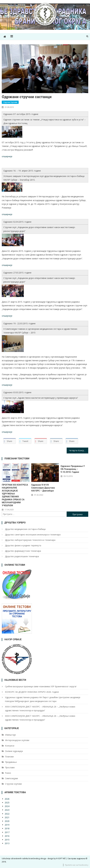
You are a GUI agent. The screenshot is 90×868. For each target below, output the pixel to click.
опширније (7, 156)
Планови (9, 757)
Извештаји (10, 735)
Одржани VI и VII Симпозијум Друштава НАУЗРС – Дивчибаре (43, 488)
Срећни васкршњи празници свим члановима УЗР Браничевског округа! (41, 686)
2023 (7, 810)
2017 (7, 832)
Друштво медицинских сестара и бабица (25, 529)
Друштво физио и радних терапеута (23, 545)
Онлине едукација (14, 751)
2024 (7, 806)
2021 (7, 817)
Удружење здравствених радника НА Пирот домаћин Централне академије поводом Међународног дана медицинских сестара (43, 699)
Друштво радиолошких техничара (22, 556)
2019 (7, 825)
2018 (7, 828)
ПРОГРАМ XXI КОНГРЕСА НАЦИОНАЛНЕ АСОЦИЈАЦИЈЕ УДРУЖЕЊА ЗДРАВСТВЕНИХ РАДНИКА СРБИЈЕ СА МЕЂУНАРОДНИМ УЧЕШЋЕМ (15, 495)
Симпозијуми (11, 778)
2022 (7, 814)
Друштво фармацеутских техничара (23, 551)
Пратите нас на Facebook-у (77, 865)
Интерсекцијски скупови (17, 740)
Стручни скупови (10, 102)
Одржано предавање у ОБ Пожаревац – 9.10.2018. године (73, 469)
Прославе (10, 767)
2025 (7, 803)
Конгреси (10, 746)
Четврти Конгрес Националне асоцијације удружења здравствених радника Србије (79, 450)
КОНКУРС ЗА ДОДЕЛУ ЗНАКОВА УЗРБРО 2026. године (32, 692)
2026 (7, 799)
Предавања (11, 762)
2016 (7, 836)
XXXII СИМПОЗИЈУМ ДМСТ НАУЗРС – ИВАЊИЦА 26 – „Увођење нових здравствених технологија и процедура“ (40, 709)
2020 (7, 821)
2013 (7, 843)
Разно (8, 773)
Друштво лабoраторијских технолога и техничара (30, 540)
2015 (7, 840)
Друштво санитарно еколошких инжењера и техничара (33, 535)
